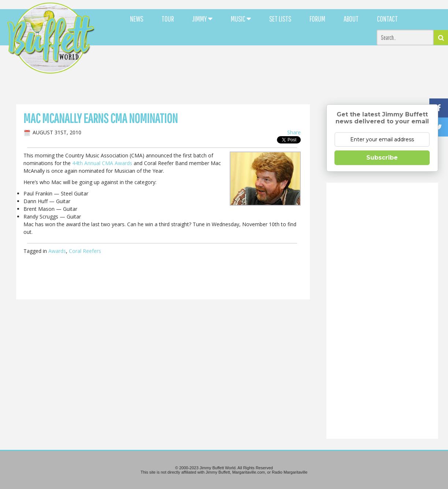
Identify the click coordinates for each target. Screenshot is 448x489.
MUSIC (241, 19)
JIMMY (202, 19)
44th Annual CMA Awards (102, 163)
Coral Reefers (85, 251)
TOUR (168, 19)
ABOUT (351, 19)
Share (294, 132)
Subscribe (382, 158)
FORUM (317, 19)
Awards (57, 251)
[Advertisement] (273, 66)
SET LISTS (280, 19)
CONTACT (387, 19)
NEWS (137, 19)
